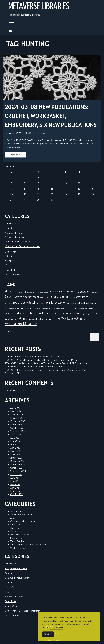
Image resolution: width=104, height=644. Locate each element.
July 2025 (15, 438)
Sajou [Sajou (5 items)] (72, 314)
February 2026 (17, 415)
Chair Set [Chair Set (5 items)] (43, 297)
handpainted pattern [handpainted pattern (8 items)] (13, 309)
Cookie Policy (56, 632)
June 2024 (15, 481)
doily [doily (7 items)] (38, 303)
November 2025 (18, 424)
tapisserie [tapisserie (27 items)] (11, 319)
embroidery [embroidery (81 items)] (55, 302)
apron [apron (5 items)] (46, 292)
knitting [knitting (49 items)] (71, 308)
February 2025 (17, 454)
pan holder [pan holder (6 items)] (54, 314)
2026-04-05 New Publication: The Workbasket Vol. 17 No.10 (34, 357)
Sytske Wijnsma (44, 133)
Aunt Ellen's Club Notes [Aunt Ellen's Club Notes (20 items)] (62, 292)
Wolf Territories (12, 275)
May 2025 (15, 444)
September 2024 (18, 471)
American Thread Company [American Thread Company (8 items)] (27, 292)
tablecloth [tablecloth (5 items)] (96, 314)
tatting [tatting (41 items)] (22, 318)
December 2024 (18, 461)
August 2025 (16, 434)
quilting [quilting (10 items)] (66, 314)
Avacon (8, 256)
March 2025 (16, 451)
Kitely (8, 265)
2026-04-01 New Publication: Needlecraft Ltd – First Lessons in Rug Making (41, 360)
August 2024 (16, 474)
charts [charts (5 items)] (72, 297)
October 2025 (17, 428)
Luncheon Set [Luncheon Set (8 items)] (82, 309)
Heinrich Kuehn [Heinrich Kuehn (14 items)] (29, 308)
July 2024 (15, 478)
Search (8, 331)
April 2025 (15, 448)
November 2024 (18, 464)
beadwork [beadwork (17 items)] (85, 292)
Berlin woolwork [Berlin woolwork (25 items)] (14, 297)
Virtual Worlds (12, 252)
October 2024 (17, 468)
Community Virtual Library (17, 242)
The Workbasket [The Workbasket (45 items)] (66, 318)
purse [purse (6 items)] (60, 314)
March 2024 (16, 491)
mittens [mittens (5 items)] (13, 314)
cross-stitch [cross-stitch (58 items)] (27, 302)
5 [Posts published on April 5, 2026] (92, 178)
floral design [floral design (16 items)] (90, 303)
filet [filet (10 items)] (67, 303)
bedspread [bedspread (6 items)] (94, 292)
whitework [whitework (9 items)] (83, 319)
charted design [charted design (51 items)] (58, 296)
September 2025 (18, 431)
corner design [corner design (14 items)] (81, 297)
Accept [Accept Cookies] (48, 639)
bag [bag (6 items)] (78, 292)
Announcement (12, 223)
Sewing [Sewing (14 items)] (78, 314)
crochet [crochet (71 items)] (11, 302)
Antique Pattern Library (16, 237)
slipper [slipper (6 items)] (84, 314)
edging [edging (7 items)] (43, 303)
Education (10, 228)
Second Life (10, 270)
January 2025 (16, 458)
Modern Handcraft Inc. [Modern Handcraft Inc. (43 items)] (33, 313)
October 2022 (17, 494)
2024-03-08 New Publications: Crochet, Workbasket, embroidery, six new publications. (51, 116)
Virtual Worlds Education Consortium (22, 246)
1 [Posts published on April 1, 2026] (38, 178)
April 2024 (15, 488)
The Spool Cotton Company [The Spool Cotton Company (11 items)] (40, 319)
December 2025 (18, 421)
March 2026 (16, 411)
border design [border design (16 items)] (32, 297)
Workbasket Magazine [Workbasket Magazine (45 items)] (21, 324)
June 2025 (15, 441)
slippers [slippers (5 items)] (89, 314)
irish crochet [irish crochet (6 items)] (41, 309)
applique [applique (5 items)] (41, 292)
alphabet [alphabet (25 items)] (10, 291)
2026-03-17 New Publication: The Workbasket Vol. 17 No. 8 (34, 367)
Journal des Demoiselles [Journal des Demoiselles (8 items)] (55, 309)
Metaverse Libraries (39, 7)
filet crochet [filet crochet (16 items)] (76, 303)
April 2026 (15, 408)
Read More (16, 155)
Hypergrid (9, 260)
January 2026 (16, 418)
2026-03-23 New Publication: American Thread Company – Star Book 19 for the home (46, 363)
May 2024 (15, 484)
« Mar (8, 208)
